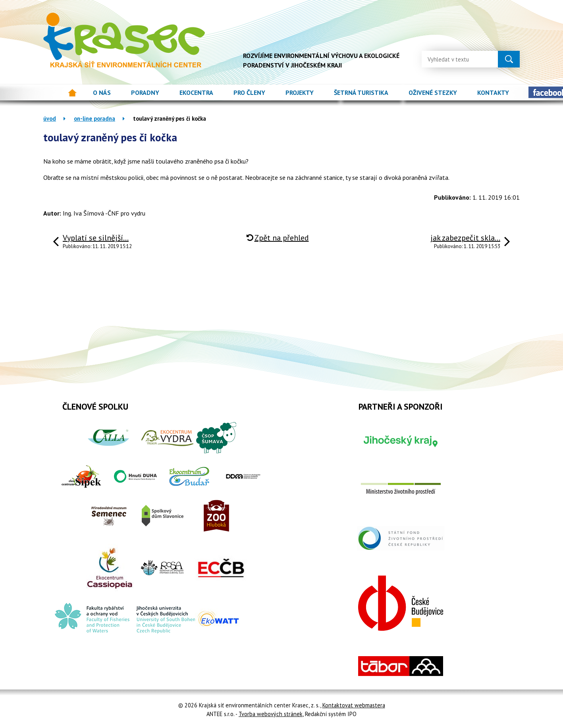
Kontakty (493, 92)
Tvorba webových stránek (271, 714)
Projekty (300, 92)
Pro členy (249, 92)
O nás (102, 92)
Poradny (145, 92)
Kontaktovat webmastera (354, 705)
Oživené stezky (433, 92)
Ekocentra (196, 92)
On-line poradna (94, 118)
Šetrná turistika (361, 92)
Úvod (72, 93)
